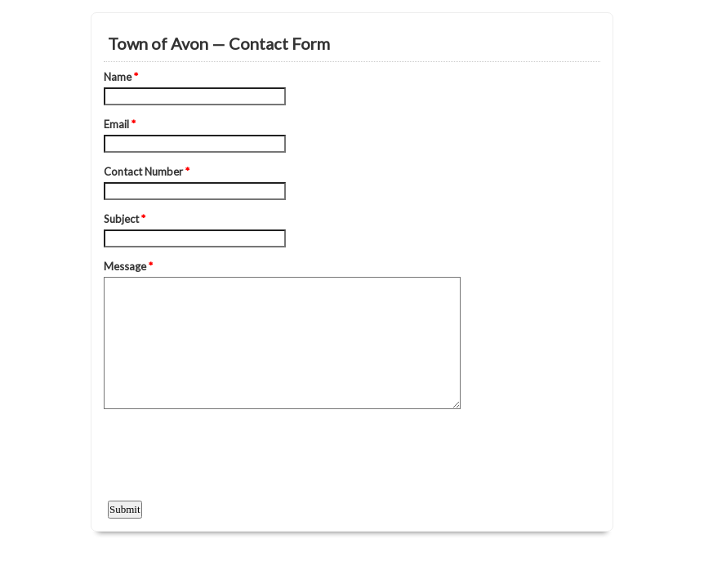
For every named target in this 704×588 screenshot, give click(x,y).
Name (121, 77)
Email (120, 124)
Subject (125, 219)
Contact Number (147, 171)
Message (128, 266)
